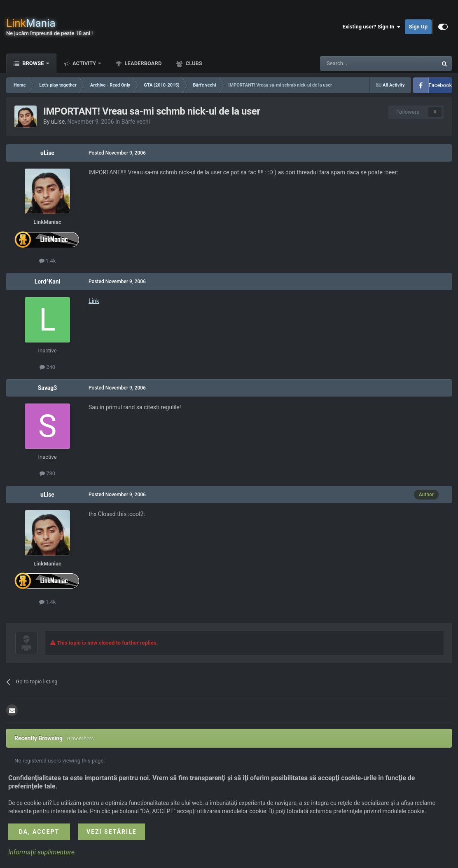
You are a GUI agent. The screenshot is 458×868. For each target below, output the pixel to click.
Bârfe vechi (136, 122)
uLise (58, 122)
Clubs (193, 63)
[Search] (359, 63)
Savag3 (48, 388)
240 (47, 367)
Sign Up (418, 27)
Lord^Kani (47, 282)
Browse (33, 63)
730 (47, 473)
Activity (84, 63)
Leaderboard (142, 63)
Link (94, 301)
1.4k (48, 261)
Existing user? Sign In (372, 27)
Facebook (440, 85)
